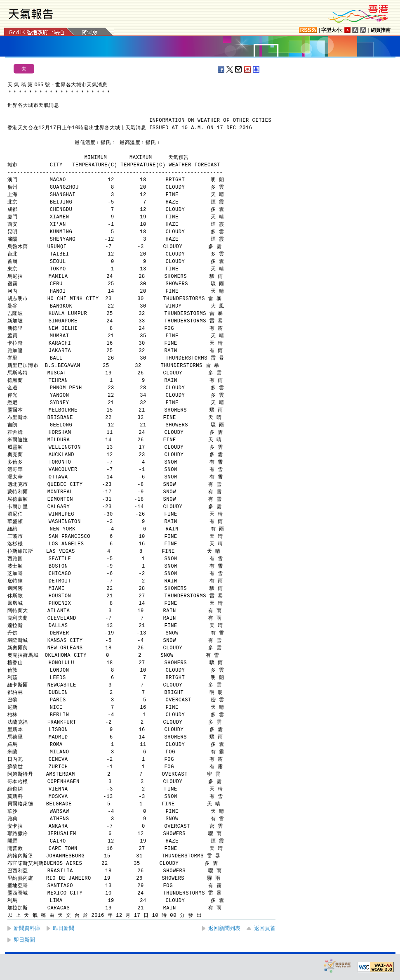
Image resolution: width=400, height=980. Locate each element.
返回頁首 (265, 928)
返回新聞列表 (224, 928)
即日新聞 (24, 940)
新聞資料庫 (27, 928)
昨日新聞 (64, 928)
